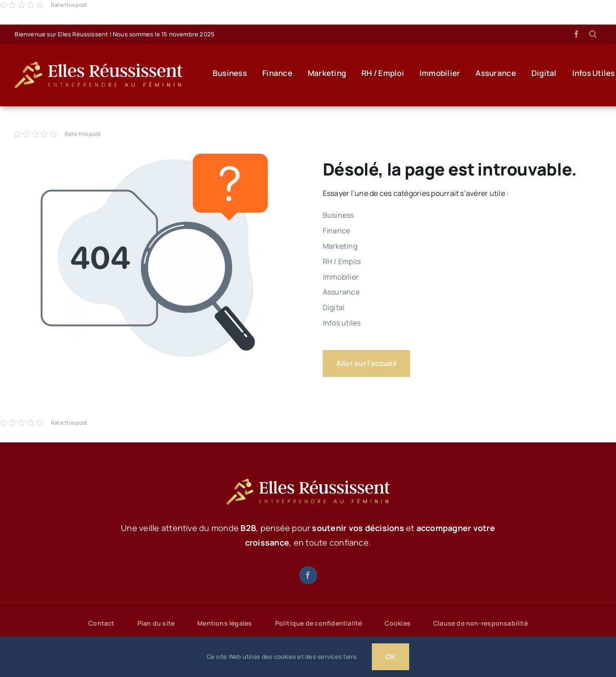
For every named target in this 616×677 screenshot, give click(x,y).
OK (391, 657)
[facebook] (576, 34)
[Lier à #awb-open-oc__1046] (593, 34)
